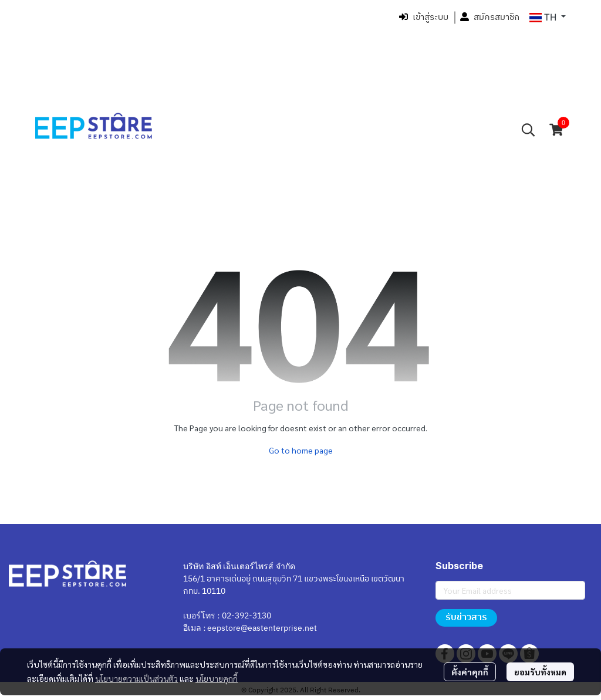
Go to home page (301, 450)
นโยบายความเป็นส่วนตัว (136, 678)
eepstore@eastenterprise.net (262, 628)
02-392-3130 (247, 616)
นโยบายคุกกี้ (217, 678)
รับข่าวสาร (466, 618)
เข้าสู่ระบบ (424, 17)
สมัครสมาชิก (490, 17)
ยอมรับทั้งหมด (540, 672)
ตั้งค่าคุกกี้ (470, 672)
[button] (548, 18)
